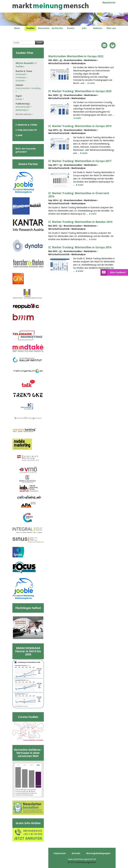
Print (113, 45)
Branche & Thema (27, 125)
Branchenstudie (24, 107)
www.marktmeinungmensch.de (82, 859)
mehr (92, 83)
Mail (104, 45)
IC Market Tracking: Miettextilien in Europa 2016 (80, 247)
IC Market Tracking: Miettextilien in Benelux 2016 (80, 222)
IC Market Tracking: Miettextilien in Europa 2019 (80, 126)
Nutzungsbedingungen (98, 853)
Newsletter (109, 3)
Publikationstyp (27, 130)
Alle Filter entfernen (24, 114)
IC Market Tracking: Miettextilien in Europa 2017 (80, 161)
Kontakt (76, 853)
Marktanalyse (23, 110)
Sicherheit (21, 81)
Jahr (20, 135)
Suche (39, 43)
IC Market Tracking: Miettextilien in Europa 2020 (80, 91)
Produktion (22, 77)
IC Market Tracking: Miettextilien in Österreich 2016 (79, 195)
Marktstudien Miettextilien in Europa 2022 (76, 56)
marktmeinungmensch (51, 6)
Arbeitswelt (22, 74)
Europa (20, 99)
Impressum (60, 853)
